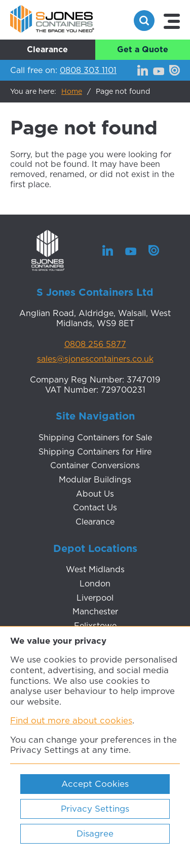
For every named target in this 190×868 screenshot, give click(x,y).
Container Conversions (95, 465)
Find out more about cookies (71, 720)
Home (72, 91)
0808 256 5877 (95, 344)
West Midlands (95, 569)
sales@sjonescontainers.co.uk (95, 359)
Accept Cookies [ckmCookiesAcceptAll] (95, 784)
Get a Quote (143, 49)
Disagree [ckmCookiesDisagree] (95, 834)
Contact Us (95, 507)
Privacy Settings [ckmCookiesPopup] (95, 809)
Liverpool (95, 598)
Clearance (47, 49)
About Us (95, 494)
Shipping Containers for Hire (95, 452)
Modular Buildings (95, 479)
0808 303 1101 (88, 70)
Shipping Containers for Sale (95, 437)
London (95, 583)
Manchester (95, 611)
